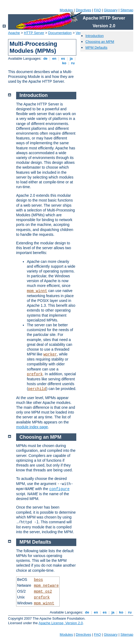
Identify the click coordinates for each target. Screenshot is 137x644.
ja (71, 58)
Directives (83, 10)
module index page (32, 427)
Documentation (60, 33)
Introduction (95, 36)
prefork (35, 374)
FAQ (98, 10)
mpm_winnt (37, 291)
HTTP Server (34, 33)
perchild (37, 389)
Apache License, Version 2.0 (61, 623)
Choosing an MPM (100, 42)
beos (38, 580)
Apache (14, 33)
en (54, 58)
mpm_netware (46, 586)
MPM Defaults (96, 48)
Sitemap (127, 10)
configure (59, 489)
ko (64, 63)
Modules (66, 10)
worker (50, 354)
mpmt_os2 (43, 592)
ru (73, 63)
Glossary (111, 10)
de (45, 58)
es (63, 58)
